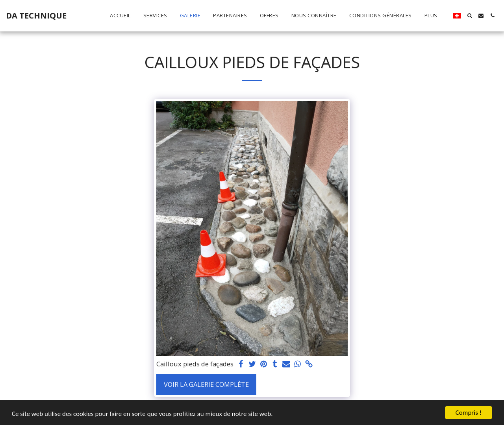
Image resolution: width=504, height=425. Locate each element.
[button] (470, 16)
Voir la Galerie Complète (206, 384)
